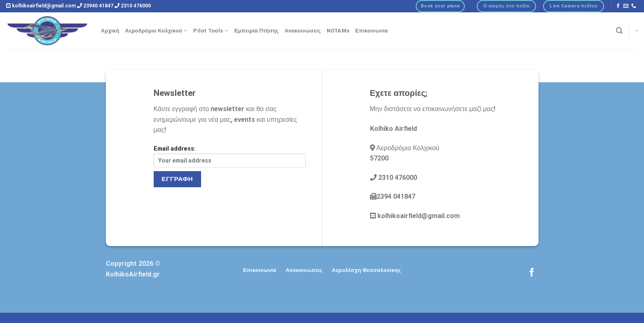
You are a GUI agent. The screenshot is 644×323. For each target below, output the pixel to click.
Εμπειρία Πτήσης (257, 31)
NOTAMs (338, 31)
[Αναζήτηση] (619, 31)
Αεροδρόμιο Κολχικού (157, 31)
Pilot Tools (211, 31)
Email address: (230, 157)
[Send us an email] (626, 6)
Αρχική (110, 31)
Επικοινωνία (371, 31)
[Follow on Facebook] (618, 6)
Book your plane (440, 6)
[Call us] (634, 6)
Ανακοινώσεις (303, 31)
